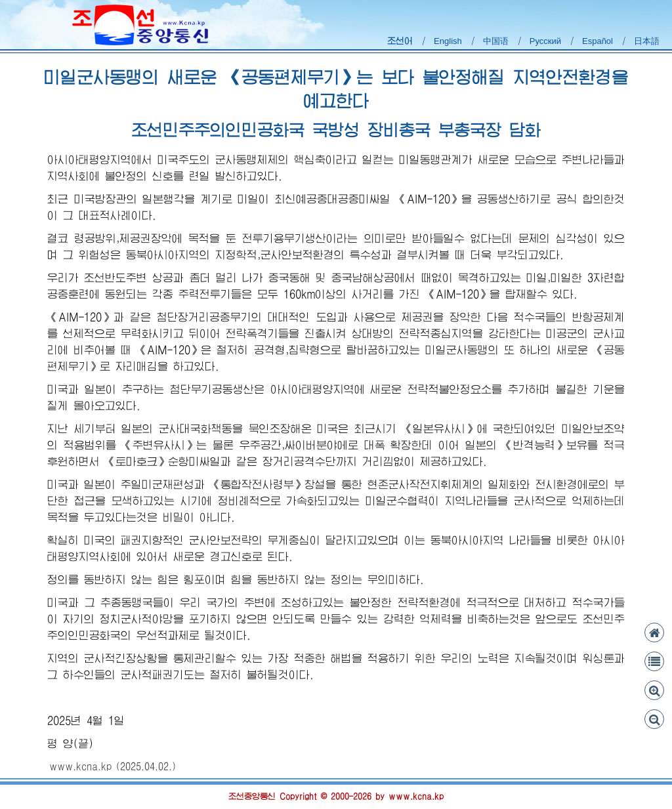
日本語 (647, 41)
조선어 (400, 41)
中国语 (496, 41)
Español (598, 41)
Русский (545, 41)
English (448, 41)
